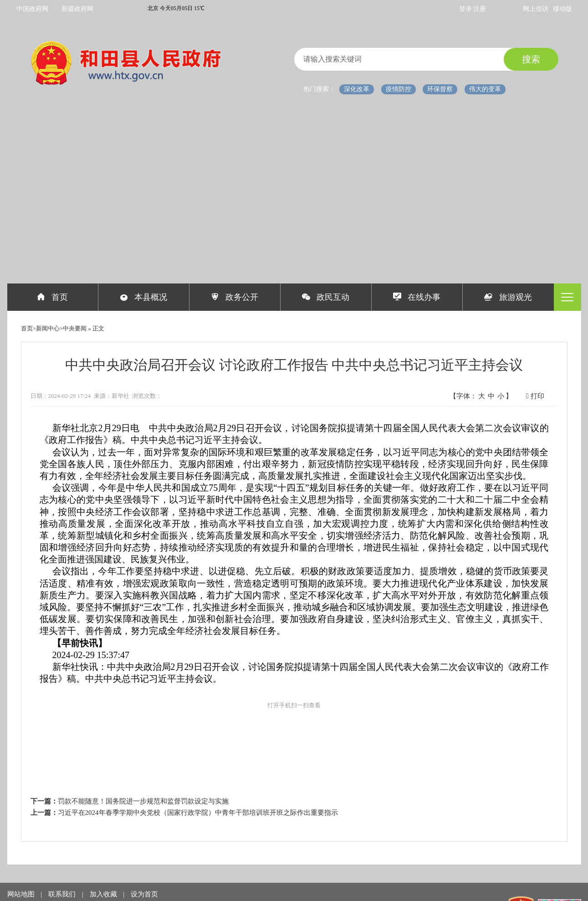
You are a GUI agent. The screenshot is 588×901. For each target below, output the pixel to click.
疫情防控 (399, 89)
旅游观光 (508, 297)
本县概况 (144, 297)
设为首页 (144, 894)
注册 (480, 9)
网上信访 (536, 9)
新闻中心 (48, 328)
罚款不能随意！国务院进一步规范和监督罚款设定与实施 (143, 801)
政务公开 (235, 297)
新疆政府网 (77, 9)
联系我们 (63, 894)
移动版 (562, 9)
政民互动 (326, 297)
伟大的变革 (485, 89)
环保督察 (440, 89)
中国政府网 (32, 9)
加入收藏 (104, 894)
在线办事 (417, 297)
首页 (53, 297)
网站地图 (22, 894)
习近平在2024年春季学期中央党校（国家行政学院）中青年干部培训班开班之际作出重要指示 (198, 813)
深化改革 (357, 89)
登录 (466, 9)
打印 (535, 396)
